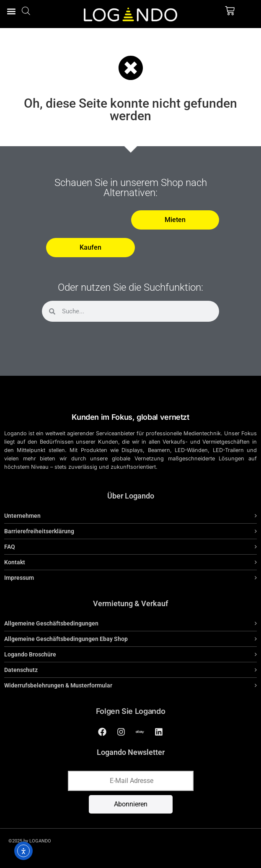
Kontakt (15, 562)
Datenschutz (21, 670)
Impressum (19, 578)
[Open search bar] (26, 11)
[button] (11, 11)
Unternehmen (22, 516)
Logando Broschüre (30, 654)
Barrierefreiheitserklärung (39, 531)
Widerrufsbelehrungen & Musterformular (58, 685)
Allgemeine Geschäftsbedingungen (51, 623)
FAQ (10, 547)
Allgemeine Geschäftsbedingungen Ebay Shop (66, 639)
